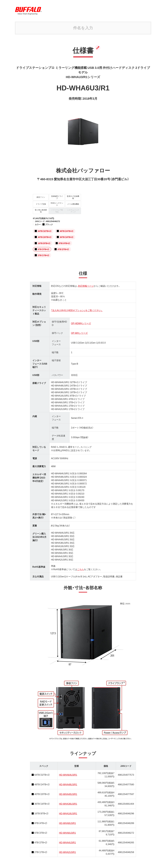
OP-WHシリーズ (79, 330)
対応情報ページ (86, 283)
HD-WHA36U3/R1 (68, 801)
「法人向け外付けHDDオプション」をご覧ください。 (77, 307)
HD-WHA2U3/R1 (67, 849)
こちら (81, 566)
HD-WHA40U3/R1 (68, 791)
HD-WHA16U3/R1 (68, 810)
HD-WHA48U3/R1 (68, 781)
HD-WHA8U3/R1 (67, 820)
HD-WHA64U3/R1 (68, 772)
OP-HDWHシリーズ (81, 320)
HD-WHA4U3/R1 (67, 839)
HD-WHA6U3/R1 (67, 830)
